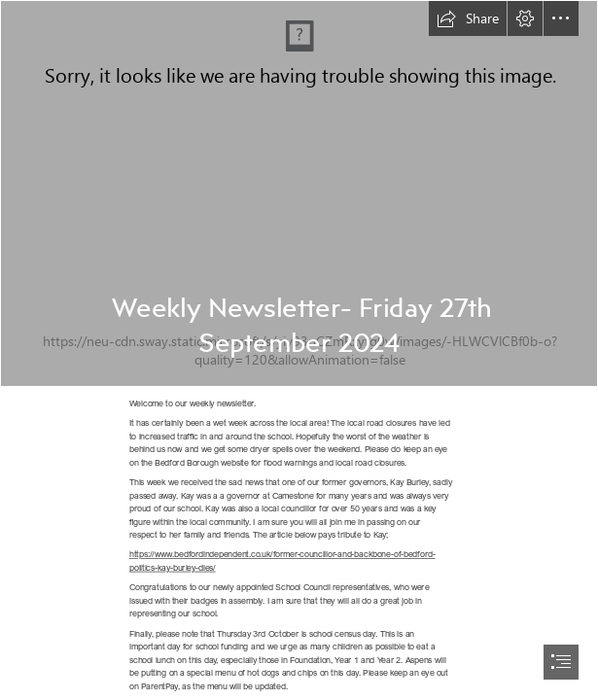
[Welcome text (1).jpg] (299, 193)
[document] (299, 350)
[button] (468, 18)
